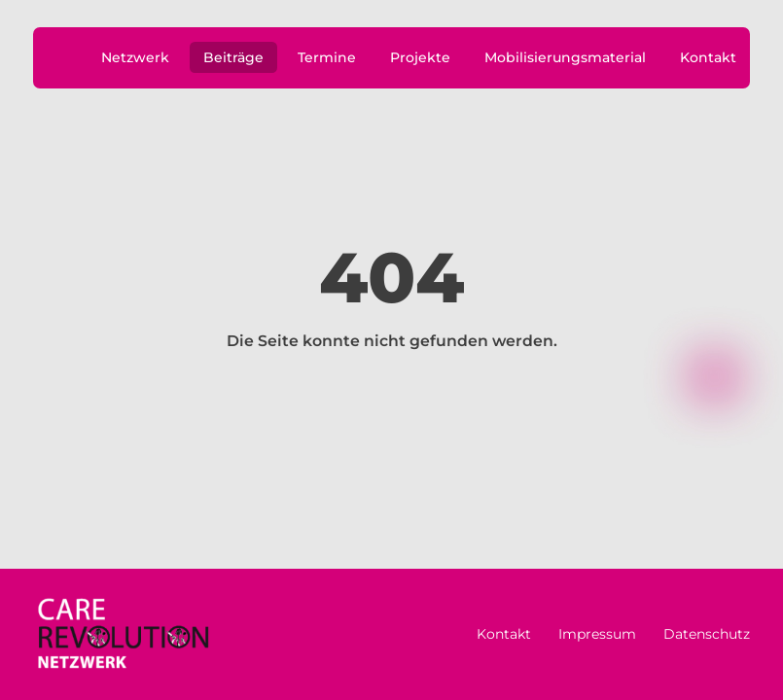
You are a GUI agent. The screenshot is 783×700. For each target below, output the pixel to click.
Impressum (597, 634)
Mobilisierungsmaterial (565, 57)
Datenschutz (707, 634)
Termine (327, 57)
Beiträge (233, 57)
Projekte (420, 57)
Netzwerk (135, 57)
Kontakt (708, 57)
